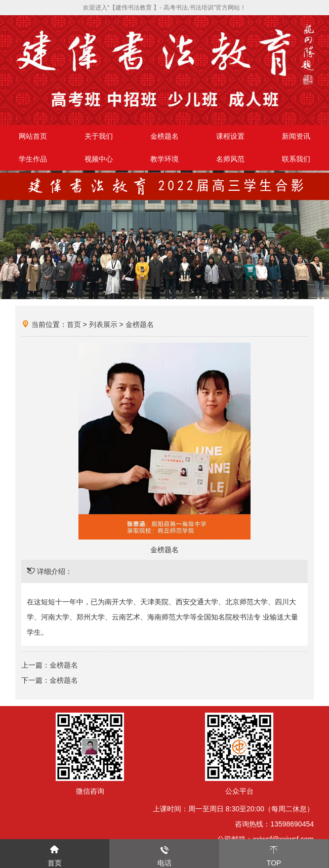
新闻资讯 (296, 136)
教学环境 (164, 159)
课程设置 (230, 136)
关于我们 (99, 136)
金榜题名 (164, 136)
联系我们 (296, 159)
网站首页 (33, 136)
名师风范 (230, 159)
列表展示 (103, 324)
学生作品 (33, 159)
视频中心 (99, 159)
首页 (74, 324)
